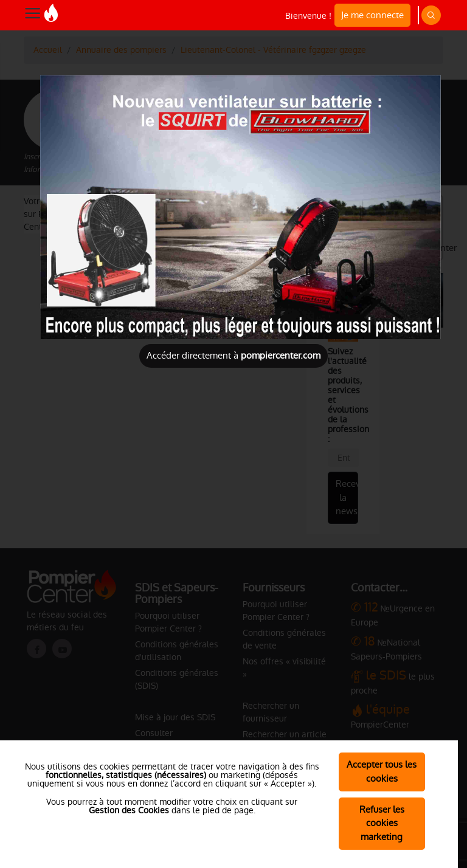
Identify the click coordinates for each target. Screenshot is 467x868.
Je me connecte (372, 15)
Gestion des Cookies (129, 810)
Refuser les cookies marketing (382, 823)
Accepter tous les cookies (382, 771)
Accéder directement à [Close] (233, 355)
